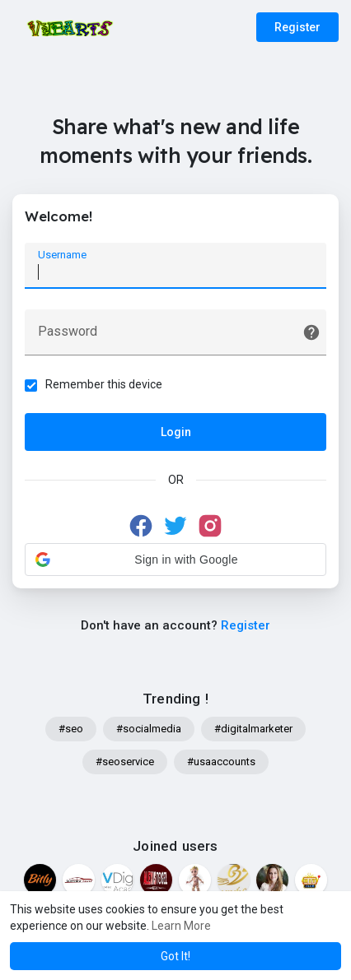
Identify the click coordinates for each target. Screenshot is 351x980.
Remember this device (104, 384)
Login (176, 432)
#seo (71, 729)
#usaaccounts (221, 762)
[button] (175, 560)
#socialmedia (149, 729)
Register (297, 27)
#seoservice (125, 762)
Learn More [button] (181, 926)
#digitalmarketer (253, 729)
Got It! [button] (175, 956)
